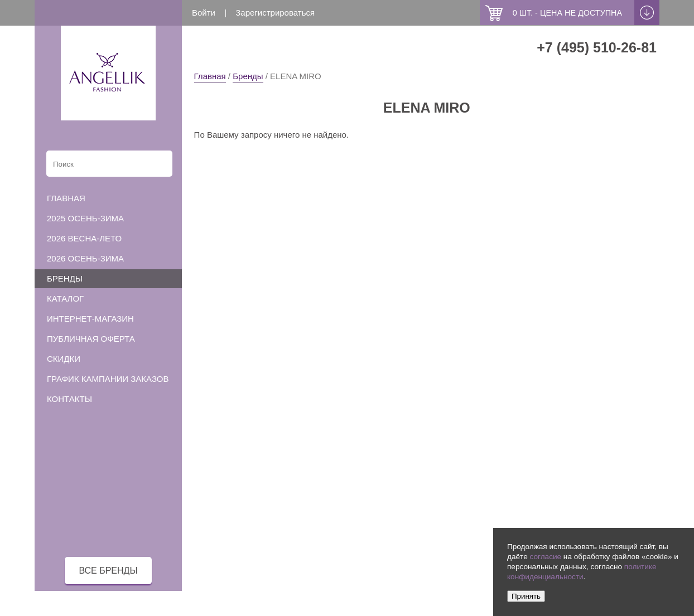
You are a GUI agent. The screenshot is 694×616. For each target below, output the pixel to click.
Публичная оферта (91, 339)
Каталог (65, 299)
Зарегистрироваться (275, 13)
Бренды (248, 76)
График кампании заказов (108, 379)
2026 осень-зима (85, 258)
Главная (210, 76)
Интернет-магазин (90, 319)
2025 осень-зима (85, 218)
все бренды (108, 571)
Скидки (64, 359)
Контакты (69, 399)
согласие (545, 557)
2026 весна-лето (84, 238)
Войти (204, 13)
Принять (526, 596)
